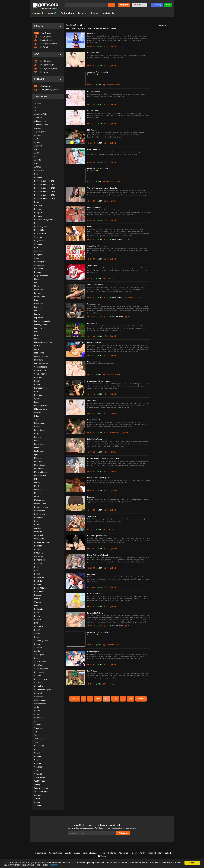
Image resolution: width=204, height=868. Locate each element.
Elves (36, 286)
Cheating (38, 244)
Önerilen (38, 528)
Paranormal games (42, 542)
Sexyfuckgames (41, 669)
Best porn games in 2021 (45, 181)
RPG (36, 623)
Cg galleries (39, 240)
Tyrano (37, 742)
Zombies (38, 805)
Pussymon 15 (92, 497)
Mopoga (38, 493)
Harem (37, 381)
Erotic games (40, 297)
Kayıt (168, 5)
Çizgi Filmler (39, 251)
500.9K (91, 240)
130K (90, 529)
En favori (41, 47)
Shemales (39, 686)
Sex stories (39, 683)
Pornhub (38, 584)
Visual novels (40, 777)
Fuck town (39, 360)
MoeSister (91, 33)
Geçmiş (99, 13)
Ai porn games (40, 132)
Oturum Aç (157, 5)
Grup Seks (39, 377)
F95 (36, 311)
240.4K (91, 568)
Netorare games (41, 507)
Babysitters (39, 170)
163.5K (91, 510)
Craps (37, 258)
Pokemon (38, 563)
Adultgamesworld (42, 121)
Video (37, 770)
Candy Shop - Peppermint (97, 246)
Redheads (39, 609)
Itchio (37, 416)
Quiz (36, 605)
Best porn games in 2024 (45, 191)
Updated (38, 756)
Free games (39, 353)
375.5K (91, 220)
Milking (37, 483)
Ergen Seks (39, 290)
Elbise (37, 279)
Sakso (37, 637)
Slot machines (40, 704)
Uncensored (39, 746)
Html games (39, 395)
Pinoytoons (39, 553)
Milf (36, 479)
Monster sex (39, 490)
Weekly (37, 784)
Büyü (36, 223)
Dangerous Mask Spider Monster (100, 381)
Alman (37, 142)
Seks (36, 658)
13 (107, 471)
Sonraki (142, 699)
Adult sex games (41, 125)
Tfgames (38, 728)
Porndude (38, 574)
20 (107, 549)
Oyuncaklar (39, 539)
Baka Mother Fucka (95, 439)
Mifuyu (90, 227)
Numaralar (39, 518)
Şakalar (37, 633)
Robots (37, 616)
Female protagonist (42, 321)
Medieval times (41, 472)
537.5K (91, 549)
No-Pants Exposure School (97, 536)
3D (35, 111)
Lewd (37, 447)
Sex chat (38, 676)
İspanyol (38, 412)
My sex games (40, 504)
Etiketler (68, 853)
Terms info (58, 865)
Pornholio (38, 581)
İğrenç (37, 398)
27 (107, 491)
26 (107, 201)
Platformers (39, 556)
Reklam (134, 853)
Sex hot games (41, 679)
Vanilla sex (39, 767)
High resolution (40, 388)
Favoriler (87, 13)
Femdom (38, 328)
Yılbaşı (37, 798)
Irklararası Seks (41, 409)
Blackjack (38, 205)
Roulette (38, 619)
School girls (39, 654)
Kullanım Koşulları (155, 853)
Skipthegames (40, 700)
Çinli (36, 247)
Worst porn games (42, 791)
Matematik (39, 469)
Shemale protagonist (43, 690)
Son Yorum (42, 86)
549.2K (91, 317)
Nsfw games (40, 511)
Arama (77, 853)
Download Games (90, 853)
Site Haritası (123, 853)
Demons (38, 272)
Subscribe (127, 833)
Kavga (37, 433)
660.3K (91, 201)
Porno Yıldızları (40, 588)
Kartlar (37, 426)
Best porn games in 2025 (45, 195)
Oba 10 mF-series (94, 91)
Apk (36, 149)
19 (107, 413)
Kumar (37, 440)
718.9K (91, 452)
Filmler (37, 335)
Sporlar (37, 711)
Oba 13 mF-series (94, 53)
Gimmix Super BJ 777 (95, 652)
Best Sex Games (56, 853)
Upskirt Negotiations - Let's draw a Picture (103, 458)
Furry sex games (41, 363)
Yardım (142, 853)
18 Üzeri (38, 104)
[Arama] (86, 5)
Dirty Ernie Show (41, 276)
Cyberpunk (39, 268)
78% (100, 66)
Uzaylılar (38, 763)
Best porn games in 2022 (45, 184)
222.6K (91, 433)
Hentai (37, 384)
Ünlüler (37, 753)
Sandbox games (41, 640)
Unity (36, 749)
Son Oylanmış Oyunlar (46, 90)
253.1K (91, 394)
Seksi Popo (39, 665)
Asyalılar (38, 160)
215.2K (91, 607)
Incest (37, 402)
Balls (36, 174)
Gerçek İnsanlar (41, 374)
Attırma (38, 167)
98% (98, 85)
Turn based (39, 739)
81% (100, 413)
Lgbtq (37, 454)
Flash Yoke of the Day (43, 342)
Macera (37, 458)
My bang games (41, 500)
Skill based (39, 697)
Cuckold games (41, 261)
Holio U (37, 391)
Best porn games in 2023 (45, 188)
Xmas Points (92, 265)
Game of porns (40, 370)
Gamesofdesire (41, 367)
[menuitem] (48, 33)
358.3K (91, 162)
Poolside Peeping (94, 149)
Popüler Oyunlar (44, 40)
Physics (37, 549)
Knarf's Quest (92, 671)
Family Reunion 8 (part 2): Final (99, 478)
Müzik (37, 497)
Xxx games (39, 795)
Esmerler (38, 307)
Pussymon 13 (92, 323)
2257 (167, 853)
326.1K (91, 626)
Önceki (74, 699)
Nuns (36, 521)
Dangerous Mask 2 (94, 420)
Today (37, 735)
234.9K (91, 587)
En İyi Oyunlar (43, 37)
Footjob (37, 346)
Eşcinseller (39, 304)
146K (90, 278)
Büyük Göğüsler (41, 226)
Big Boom (91, 574)
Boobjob (38, 209)
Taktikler (38, 725)
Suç (36, 721)
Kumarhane (39, 444)
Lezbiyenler (39, 451)
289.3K (91, 66)
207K (90, 684)
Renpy (37, 612)
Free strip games (41, 356)
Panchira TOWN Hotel (95, 613)
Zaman (37, 802)
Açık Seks (38, 118)
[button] (140, 5)
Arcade (37, 153)
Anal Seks (38, 146)
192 (115, 699)
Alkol (36, 139)
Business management (44, 219)
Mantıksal (38, 461)
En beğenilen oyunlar (46, 44)
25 (107, 452)
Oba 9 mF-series (93, 111)
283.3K (91, 664)
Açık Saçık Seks (41, 114)
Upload (124, 5)
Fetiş (36, 332)
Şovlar (37, 707)
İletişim (103, 853)
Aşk (36, 156)
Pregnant (38, 595)
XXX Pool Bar (92, 130)
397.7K (91, 413)
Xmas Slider (92, 516)
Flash (36, 339)
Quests (37, 598)
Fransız (37, 349)
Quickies (38, 602)
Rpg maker (39, 626)
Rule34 (37, 630)
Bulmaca (38, 216)
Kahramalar (39, 423)
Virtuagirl (38, 774)
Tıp (36, 732)
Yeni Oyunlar (113, 13)
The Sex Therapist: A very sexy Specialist (102, 188)
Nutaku (37, 525)
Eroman (38, 293)
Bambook (38, 177)
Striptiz (37, 714)
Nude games (40, 514)
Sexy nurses (39, 672)
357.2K (91, 471)
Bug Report (41, 853)
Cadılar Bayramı (41, 233)
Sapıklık (37, 644)
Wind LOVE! (92, 400)
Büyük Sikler (39, 230)
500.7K (91, 297)
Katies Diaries (40, 430)
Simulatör (38, 693)
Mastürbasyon (40, 465)
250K (90, 85)
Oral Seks (38, 532)
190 (98, 699)
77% (100, 46)
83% (100, 452)
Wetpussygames (41, 788)
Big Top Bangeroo (94, 207)
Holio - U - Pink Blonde (96, 594)
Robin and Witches (94, 342)
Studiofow (39, 718)
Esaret (37, 300)
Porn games (39, 591)
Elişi (36, 283)
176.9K (91, 336)
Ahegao (38, 128)
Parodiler (38, 546)
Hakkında (112, 853)
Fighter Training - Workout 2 (98, 555)
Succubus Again (93, 304)
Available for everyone (112, 85)
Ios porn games (41, 405)
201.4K (91, 259)
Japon (37, 419)
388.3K (91, 491)
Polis (36, 570)
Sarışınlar (38, 647)
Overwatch (39, 535)
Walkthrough (40, 781)
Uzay (36, 760)
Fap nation (39, 318)
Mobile (37, 486)
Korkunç (38, 437)
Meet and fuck (40, 476)
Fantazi (37, 314)
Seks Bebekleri (40, 661)
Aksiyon (38, 135)
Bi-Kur (37, 202)
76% (100, 433)
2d (35, 107)
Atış (36, 163)
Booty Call (38, 212)
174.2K (91, 104)
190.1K (91, 124)
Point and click (40, 560)
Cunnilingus (39, 265)
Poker (37, 567)
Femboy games (41, 325)
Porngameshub (41, 577)
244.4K (91, 355)
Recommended (117, 240)
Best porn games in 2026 (45, 198)
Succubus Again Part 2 (96, 285)
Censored (38, 237)
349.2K (91, 46)
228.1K (91, 143)
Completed (39, 254)
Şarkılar (37, 651)
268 (131, 699)
